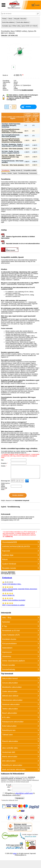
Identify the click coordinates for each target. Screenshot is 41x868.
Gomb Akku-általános (8, 22)
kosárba (28, 107)
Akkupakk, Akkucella (20, 19)
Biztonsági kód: (6, 481)
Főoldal (4, 19)
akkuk (15, 853)
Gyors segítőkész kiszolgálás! (20, 599)
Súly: (4, 87)
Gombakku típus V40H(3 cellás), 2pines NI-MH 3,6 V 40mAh (20, 26)
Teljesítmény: (7, 82)
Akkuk (10, 19)
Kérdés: (4, 466)
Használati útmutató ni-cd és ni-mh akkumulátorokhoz (20, 244)
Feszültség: (6, 81)
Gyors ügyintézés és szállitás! (20, 604)
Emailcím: (4, 463)
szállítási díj (9, 537)
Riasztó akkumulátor (10, 741)
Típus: (5, 84)
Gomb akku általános (23, 22)
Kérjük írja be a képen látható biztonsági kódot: (6, 486)
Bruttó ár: (5, 75)
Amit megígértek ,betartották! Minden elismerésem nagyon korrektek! (20, 589)
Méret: (5, 85)
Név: (2, 460)
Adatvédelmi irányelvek (22, 501)
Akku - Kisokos (33, 451)
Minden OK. (20, 594)
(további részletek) (27, 90)
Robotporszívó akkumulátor (13, 722)
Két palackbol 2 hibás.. (20, 583)
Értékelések (7, 578)
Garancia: (6, 90)
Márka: (5, 88)
